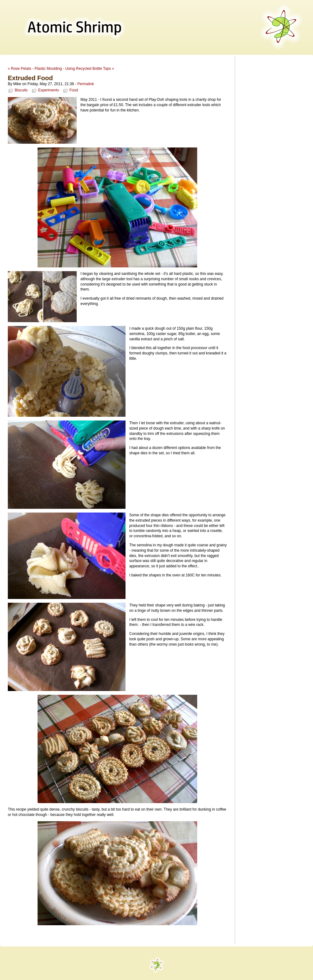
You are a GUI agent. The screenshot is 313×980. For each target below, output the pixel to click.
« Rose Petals (20, 69)
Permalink (86, 84)
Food (74, 90)
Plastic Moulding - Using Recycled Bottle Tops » (74, 69)
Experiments (49, 90)
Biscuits (21, 90)
